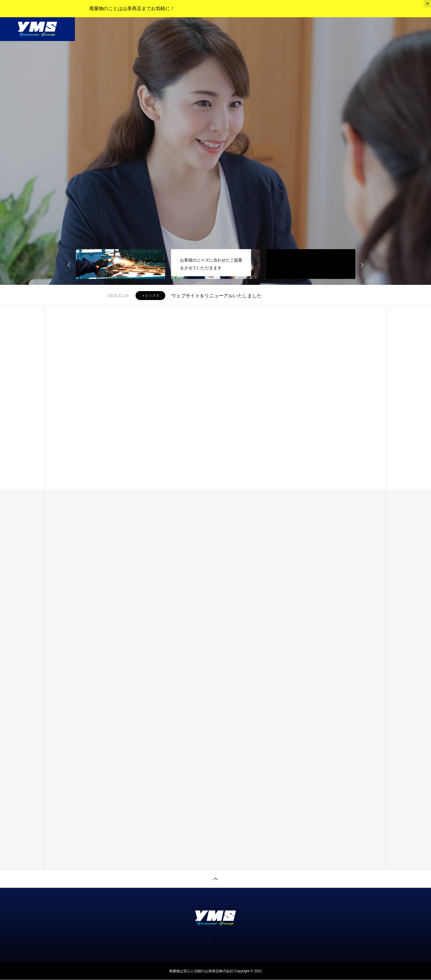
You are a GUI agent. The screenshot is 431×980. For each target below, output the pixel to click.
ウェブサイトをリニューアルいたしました (216, 296)
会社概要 (183, 29)
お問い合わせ (273, 29)
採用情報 (240, 29)
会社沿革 (211, 29)
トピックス (150, 296)
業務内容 (154, 29)
